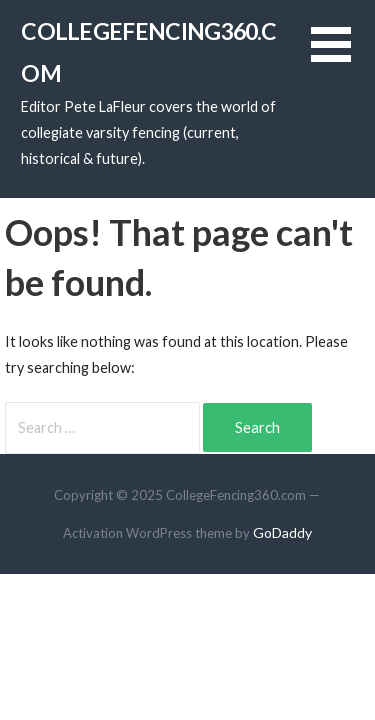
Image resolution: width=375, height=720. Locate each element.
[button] (343, 56)
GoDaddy (282, 532)
